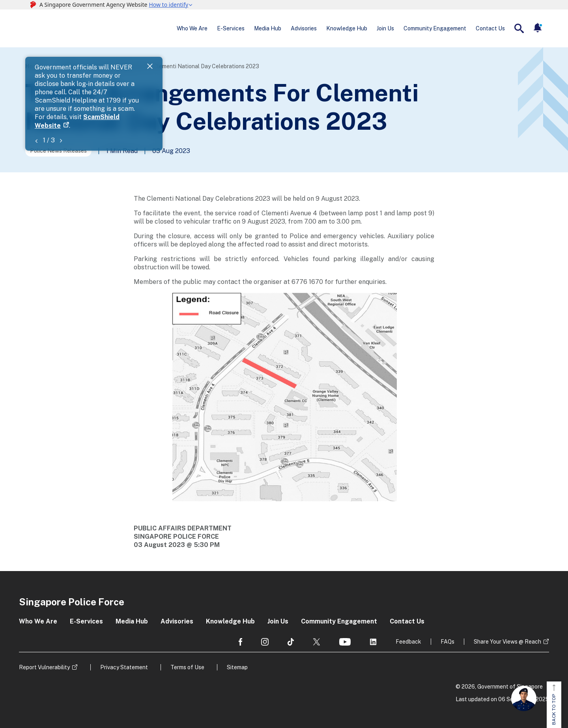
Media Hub (268, 28)
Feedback (408, 642)
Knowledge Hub (347, 28)
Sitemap (237, 667)
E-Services (231, 28)
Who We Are (192, 28)
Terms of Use (187, 667)
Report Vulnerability (44, 667)
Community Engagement (435, 28)
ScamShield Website (206, 76)
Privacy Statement (124, 667)
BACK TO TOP (554, 705)
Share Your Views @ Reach (507, 642)
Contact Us (490, 28)
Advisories (304, 28)
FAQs (447, 642)
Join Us (385, 28)
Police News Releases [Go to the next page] (58, 151)
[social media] (240, 642)
